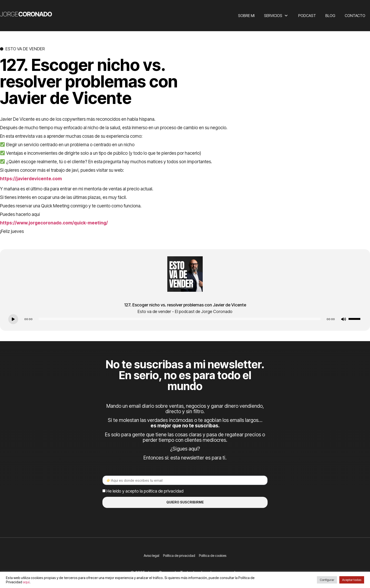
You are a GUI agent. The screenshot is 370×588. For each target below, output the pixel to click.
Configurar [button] (327, 580)
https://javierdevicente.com (31, 179)
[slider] (180, 319)
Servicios (276, 16)
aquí (26, 582)
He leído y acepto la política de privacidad (145, 491)
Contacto (355, 16)
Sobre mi (246, 16)
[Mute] (344, 319)
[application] (185, 319)
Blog (330, 16)
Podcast (307, 16)
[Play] (13, 319)
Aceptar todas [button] (352, 580)
